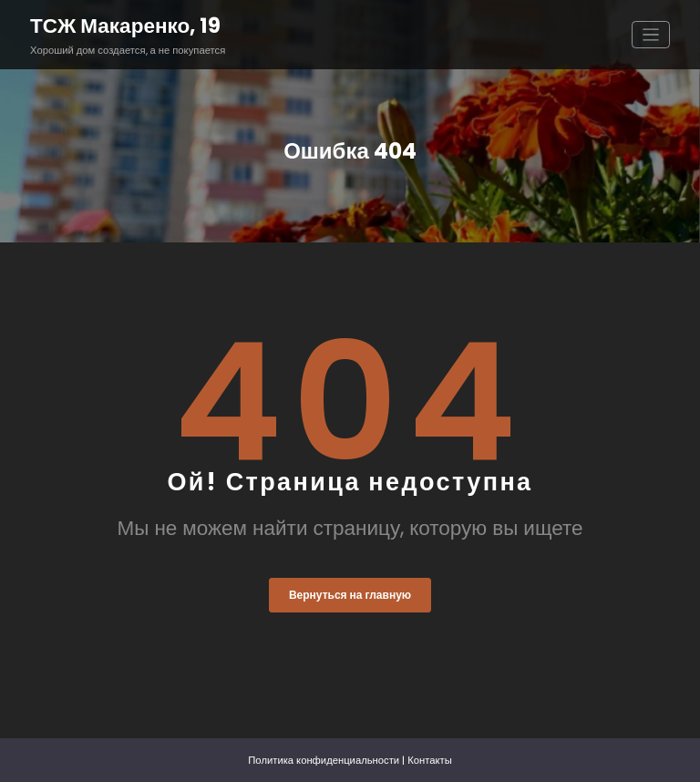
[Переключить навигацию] (651, 35)
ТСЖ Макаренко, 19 (125, 26)
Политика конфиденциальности (324, 760)
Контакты (430, 760)
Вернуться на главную (350, 595)
